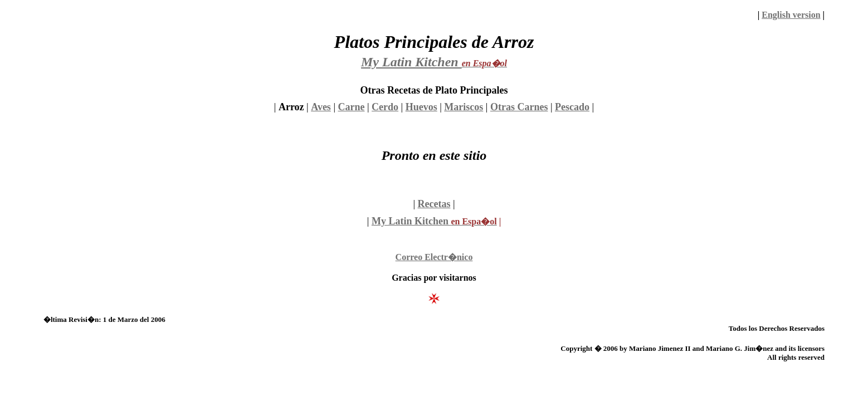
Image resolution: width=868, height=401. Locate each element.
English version (791, 15)
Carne (352, 107)
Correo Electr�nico (434, 257)
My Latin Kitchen (411, 221)
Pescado (572, 107)
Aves (321, 107)
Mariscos (464, 107)
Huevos (421, 107)
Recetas (434, 204)
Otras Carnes (519, 107)
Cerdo (385, 107)
